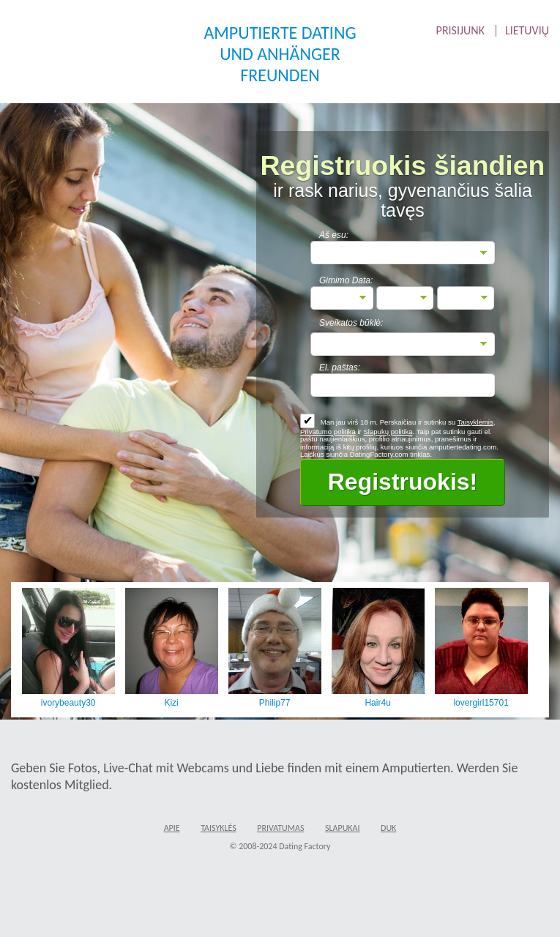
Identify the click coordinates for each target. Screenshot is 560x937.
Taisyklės (219, 828)
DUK (388, 828)
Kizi (171, 703)
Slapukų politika (388, 432)
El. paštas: (340, 367)
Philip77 (275, 703)
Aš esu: (334, 235)
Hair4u (377, 703)
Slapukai (343, 828)
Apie (172, 828)
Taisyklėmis (475, 422)
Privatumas (280, 828)
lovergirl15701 (481, 703)
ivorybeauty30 (68, 703)
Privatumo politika (328, 432)
